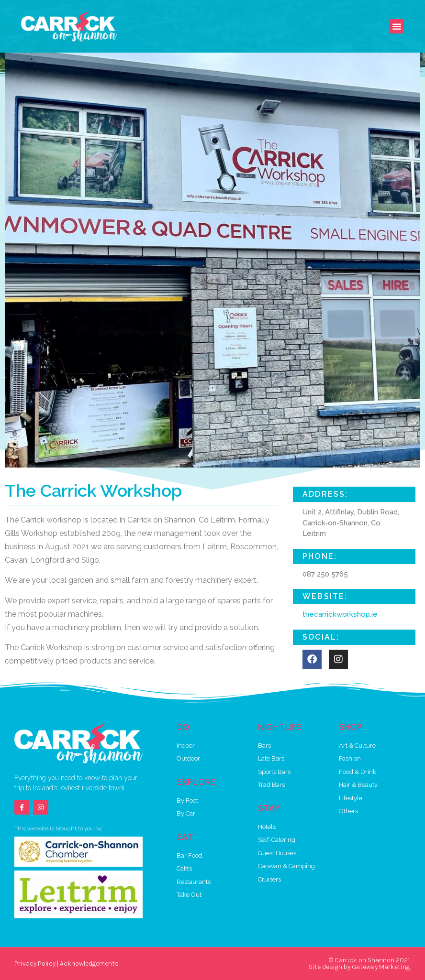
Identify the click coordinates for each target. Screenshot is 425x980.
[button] (397, 26)
